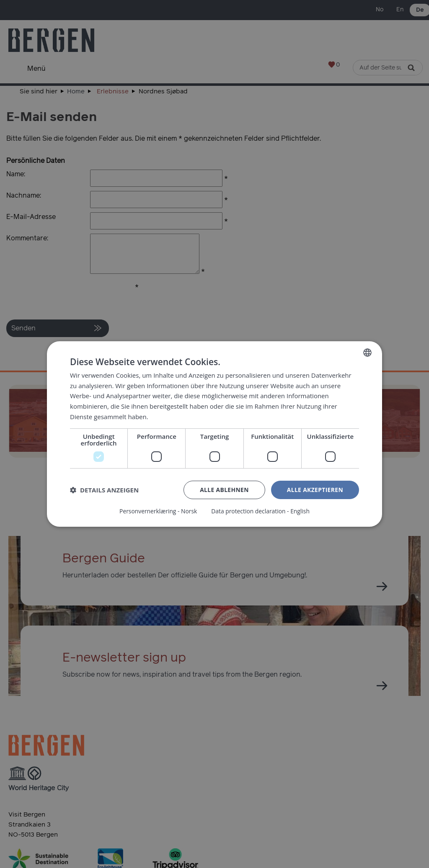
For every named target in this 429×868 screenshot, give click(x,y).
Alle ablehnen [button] (223, 490)
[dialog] (214, 434)
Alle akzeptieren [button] (315, 490)
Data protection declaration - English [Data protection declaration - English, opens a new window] (261, 511)
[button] (104, 490)
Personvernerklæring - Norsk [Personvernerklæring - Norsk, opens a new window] (158, 511)
